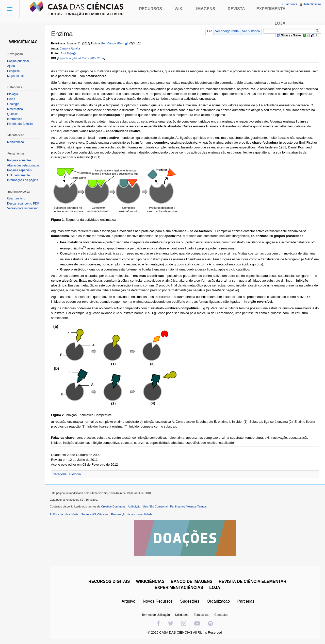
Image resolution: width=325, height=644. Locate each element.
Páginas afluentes (19, 160)
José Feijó (67, 53)
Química (13, 114)
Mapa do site (16, 76)
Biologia (75, 474)
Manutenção (15, 142)
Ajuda (11, 66)
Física (11, 99)
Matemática (15, 109)
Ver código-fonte (227, 31)
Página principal (18, 61)
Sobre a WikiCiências (95, 514)
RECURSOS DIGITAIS (109, 581)
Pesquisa (13, 71)
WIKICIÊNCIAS (150, 581)
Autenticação (312, 4)
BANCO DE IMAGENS (191, 581)
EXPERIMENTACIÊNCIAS (179, 588)
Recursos (150, 9)
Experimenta (271, 9)
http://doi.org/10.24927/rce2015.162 (80, 58)
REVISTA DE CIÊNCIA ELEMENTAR (253, 581)
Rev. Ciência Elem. (113, 43)
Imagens (206, 9)
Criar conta (290, 4)
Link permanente (18, 175)
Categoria (60, 474)
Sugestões (190, 601)
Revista (236, 9)
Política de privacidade (64, 514)
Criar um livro (16, 198)
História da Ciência (20, 124)
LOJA (215, 588)
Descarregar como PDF (23, 204)
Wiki (179, 9)
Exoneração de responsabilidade (132, 514)
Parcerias (246, 601)
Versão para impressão (23, 208)
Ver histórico (251, 31)
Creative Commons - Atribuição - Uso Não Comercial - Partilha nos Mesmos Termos (154, 506)
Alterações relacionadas (23, 165)
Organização (218, 601)
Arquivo (128, 601)
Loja (280, 23)
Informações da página (23, 180)
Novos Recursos (158, 601)
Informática (15, 119)
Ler (210, 31)
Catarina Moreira (70, 48)
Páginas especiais (19, 170)
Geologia (13, 104)
